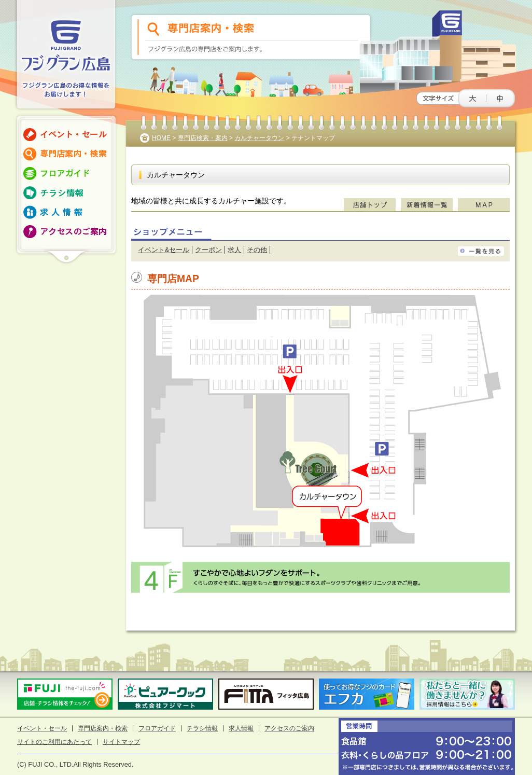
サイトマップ (121, 742)
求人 (234, 250)
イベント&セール (164, 250)
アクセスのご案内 (289, 728)
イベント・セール (42, 728)
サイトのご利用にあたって (54, 742)
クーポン (208, 250)
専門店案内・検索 (103, 728)
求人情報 (241, 728)
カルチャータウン (259, 138)
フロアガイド (157, 728)
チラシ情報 (202, 728)
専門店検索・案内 (203, 138)
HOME (161, 138)
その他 (257, 250)
